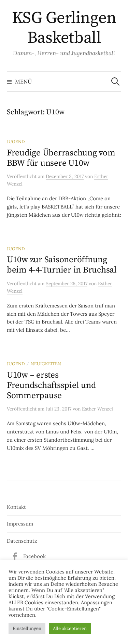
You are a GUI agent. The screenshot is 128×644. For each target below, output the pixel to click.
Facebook (34, 556)
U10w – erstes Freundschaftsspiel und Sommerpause (51, 385)
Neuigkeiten (46, 364)
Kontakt (16, 507)
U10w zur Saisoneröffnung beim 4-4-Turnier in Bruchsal (62, 265)
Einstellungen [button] (27, 628)
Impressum (20, 524)
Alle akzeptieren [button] (70, 628)
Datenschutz (22, 541)
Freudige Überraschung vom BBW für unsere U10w (61, 158)
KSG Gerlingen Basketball (64, 28)
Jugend (16, 141)
